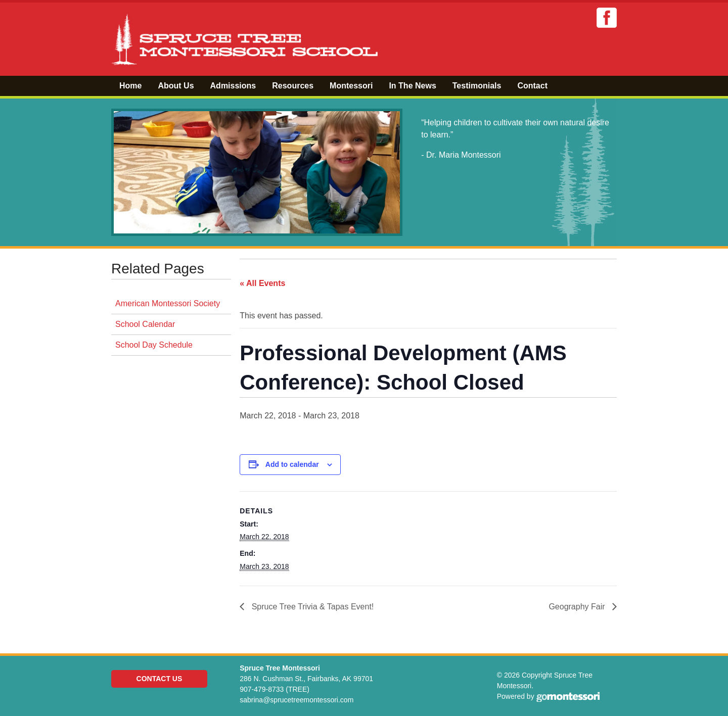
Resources (293, 86)
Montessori (351, 86)
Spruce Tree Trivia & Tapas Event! (311, 607)
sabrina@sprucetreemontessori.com (297, 700)
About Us (176, 86)
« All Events (262, 283)
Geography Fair (578, 607)
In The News (412, 86)
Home (130, 86)
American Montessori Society (168, 303)
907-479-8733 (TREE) (275, 689)
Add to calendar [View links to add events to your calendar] (292, 464)
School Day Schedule (154, 345)
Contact (532, 86)
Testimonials (477, 86)
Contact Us (160, 679)
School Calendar (145, 324)
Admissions (233, 86)
